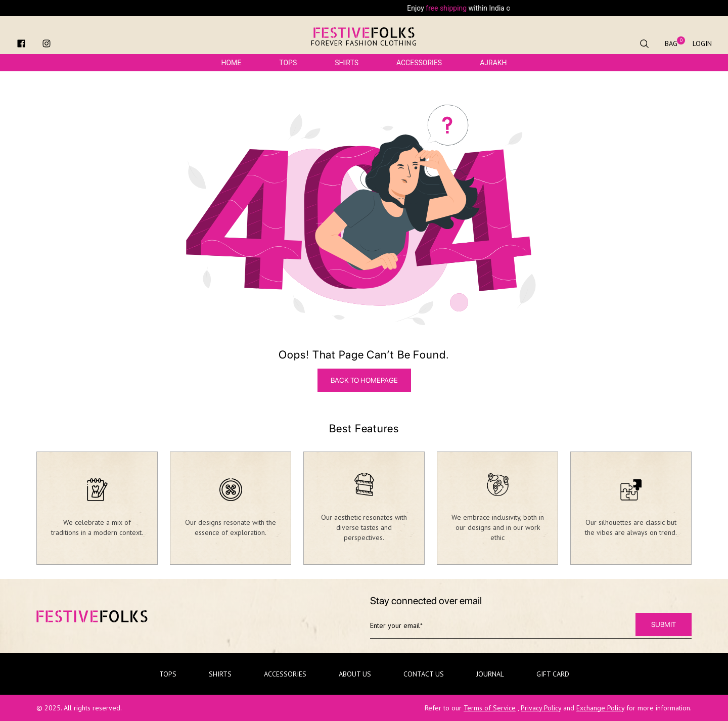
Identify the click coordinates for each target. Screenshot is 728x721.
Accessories (419, 63)
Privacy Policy (541, 708)
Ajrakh (493, 63)
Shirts (347, 63)
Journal (490, 674)
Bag (671, 43)
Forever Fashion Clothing (364, 43)
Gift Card (553, 674)
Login (702, 43)
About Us (355, 674)
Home (231, 63)
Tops (288, 63)
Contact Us (424, 674)
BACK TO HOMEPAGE (364, 380)
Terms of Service (490, 708)
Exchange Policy (600, 708)
